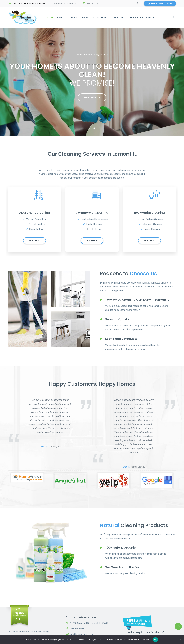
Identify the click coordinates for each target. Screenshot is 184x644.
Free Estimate (92, 97)
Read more (35, 241)
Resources (136, 17)
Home (50, 17)
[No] (180, 640)
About (61, 17)
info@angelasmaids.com (83, 635)
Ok (155, 639)
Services (73, 17)
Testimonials (100, 17)
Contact (152, 17)
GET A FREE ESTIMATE (160, 4)
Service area (119, 17)
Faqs (85, 17)
